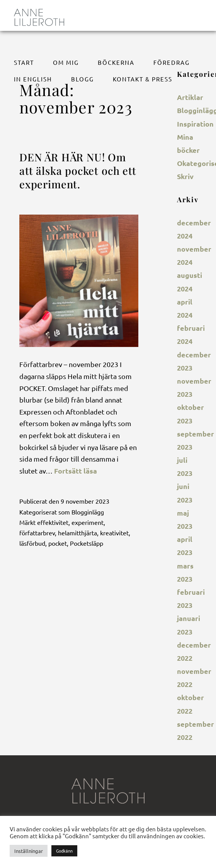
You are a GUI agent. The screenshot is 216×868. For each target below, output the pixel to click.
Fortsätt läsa (76, 471)
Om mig (66, 62)
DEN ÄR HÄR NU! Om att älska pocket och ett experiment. (78, 171)
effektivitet (53, 522)
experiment (88, 522)
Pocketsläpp (87, 543)
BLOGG (82, 79)
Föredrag (172, 62)
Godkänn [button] (64, 851)
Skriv (185, 176)
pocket (58, 543)
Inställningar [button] (29, 851)
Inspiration (195, 124)
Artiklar (190, 97)
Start (24, 62)
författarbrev (37, 533)
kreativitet (114, 533)
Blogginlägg (88, 512)
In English (33, 79)
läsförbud (32, 543)
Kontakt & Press (143, 79)
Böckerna (116, 62)
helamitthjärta (77, 533)
